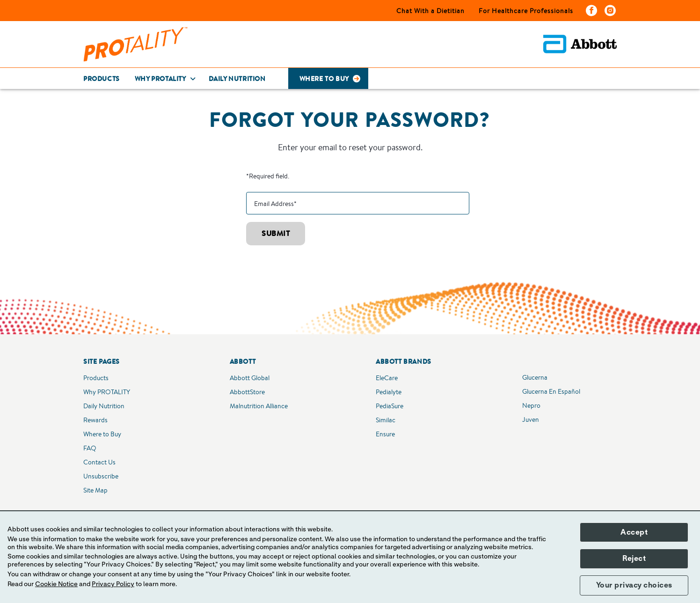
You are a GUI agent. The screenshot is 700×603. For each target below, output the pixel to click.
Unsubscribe (101, 476)
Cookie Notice (56, 584)
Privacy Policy (113, 584)
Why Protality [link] (160, 79)
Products (96, 378)
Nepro (531, 405)
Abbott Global (250, 378)
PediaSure (390, 406)
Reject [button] (634, 559)
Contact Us (99, 462)
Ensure (385, 434)
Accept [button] (634, 532)
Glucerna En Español (551, 391)
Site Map (95, 490)
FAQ (90, 448)
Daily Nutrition (104, 406)
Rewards (95, 420)
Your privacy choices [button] (634, 585)
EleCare (387, 378)
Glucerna (535, 377)
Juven (531, 419)
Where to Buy (102, 434)
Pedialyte (389, 392)
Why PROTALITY (107, 392)
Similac (386, 420)
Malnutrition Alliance (259, 406)
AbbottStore (247, 392)
